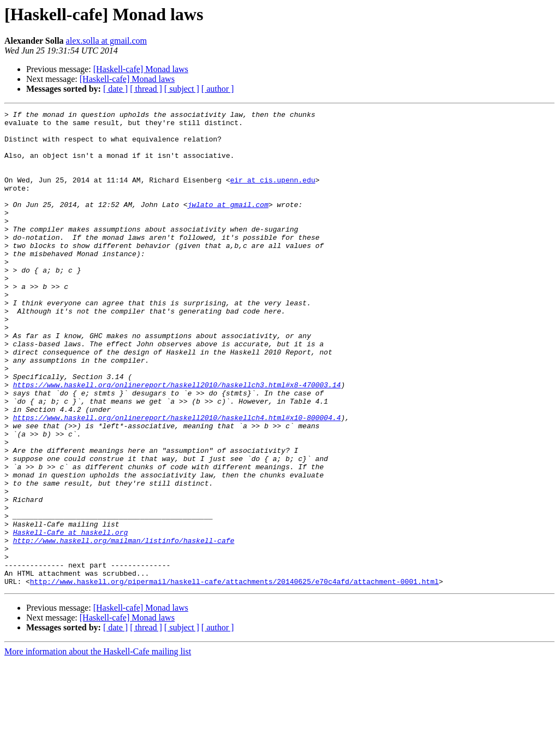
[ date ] (115, 89)
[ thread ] (146, 89)
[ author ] (218, 89)
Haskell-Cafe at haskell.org (71, 617)
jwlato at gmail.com (228, 224)
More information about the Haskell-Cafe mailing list (98, 746)
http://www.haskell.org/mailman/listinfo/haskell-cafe (124, 627)
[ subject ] (182, 89)
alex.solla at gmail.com (106, 41)
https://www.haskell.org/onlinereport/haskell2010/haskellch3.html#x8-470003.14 (177, 440)
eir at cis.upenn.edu (272, 194)
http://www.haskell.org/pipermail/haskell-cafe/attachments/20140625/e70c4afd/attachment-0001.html (234, 676)
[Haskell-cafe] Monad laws (141, 69)
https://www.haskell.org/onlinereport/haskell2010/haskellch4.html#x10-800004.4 (177, 480)
